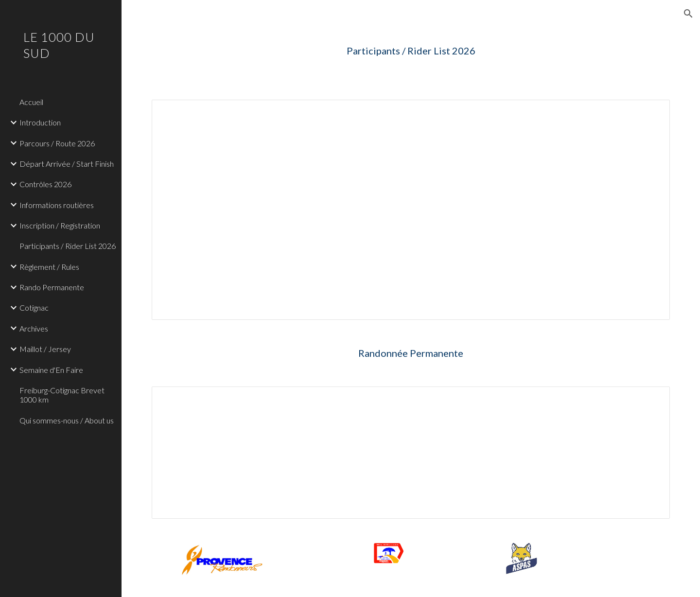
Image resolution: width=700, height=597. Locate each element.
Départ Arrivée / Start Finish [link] (67, 164)
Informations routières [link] (57, 205)
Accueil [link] (31, 102)
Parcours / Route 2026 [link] (57, 143)
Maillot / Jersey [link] (45, 349)
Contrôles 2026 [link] (45, 184)
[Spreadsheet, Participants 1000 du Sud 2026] (411, 210)
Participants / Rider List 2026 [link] (68, 246)
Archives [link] (34, 328)
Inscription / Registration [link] (60, 225)
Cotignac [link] (34, 307)
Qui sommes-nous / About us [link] (67, 420)
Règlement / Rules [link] (49, 267)
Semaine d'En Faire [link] (51, 370)
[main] (411, 51)
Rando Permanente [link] (52, 287)
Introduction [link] (40, 122)
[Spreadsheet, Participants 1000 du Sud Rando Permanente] (411, 453)
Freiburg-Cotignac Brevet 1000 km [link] (62, 395)
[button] (688, 14)
